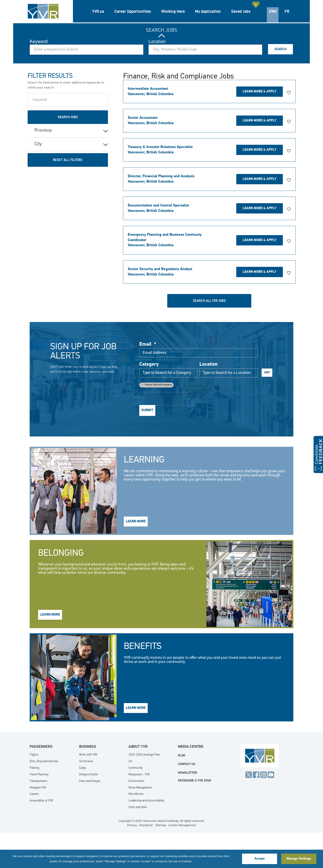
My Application (208, 11)
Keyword (39, 77)
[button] (289, 128)
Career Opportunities (133, 11)
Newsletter (188, 808)
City (38, 179)
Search (280, 84)
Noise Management (140, 823)
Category (149, 399)
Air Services (86, 796)
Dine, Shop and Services (44, 796)
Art (130, 796)
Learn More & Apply (260, 127)
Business (88, 782)
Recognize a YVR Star (195, 816)
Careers (34, 829)
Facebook (256, 810)
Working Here (173, 11)
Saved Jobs (241, 11)
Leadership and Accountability (146, 836)
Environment (136, 816)
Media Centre (191, 782)
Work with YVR (88, 790)
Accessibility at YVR (41, 836)
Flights (34, 790)
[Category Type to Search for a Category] (169, 408)
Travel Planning (39, 810)
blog (182, 791)
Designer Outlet (89, 810)
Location (157, 77)
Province (43, 166)
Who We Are (136, 829)
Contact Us (187, 799)
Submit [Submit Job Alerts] (147, 445)
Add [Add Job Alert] (267, 408)
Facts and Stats (138, 842)
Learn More (136, 556)
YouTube (271, 810)
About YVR (138, 782)
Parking (35, 803)
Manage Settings (299, 859)
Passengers (41, 782)
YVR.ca (98, 11)
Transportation (39, 816)
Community (136, 803)
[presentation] (166, 434)
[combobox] (205, 85)
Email (148, 379)
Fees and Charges (90, 816)
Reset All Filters (68, 195)
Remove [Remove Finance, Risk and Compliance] (142, 420)
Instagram (263, 810)
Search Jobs (162, 65)
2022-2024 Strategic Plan (144, 790)
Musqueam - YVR (139, 810)
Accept (260, 859)
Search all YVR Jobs (209, 336)
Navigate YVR (38, 823)
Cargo (83, 803)
